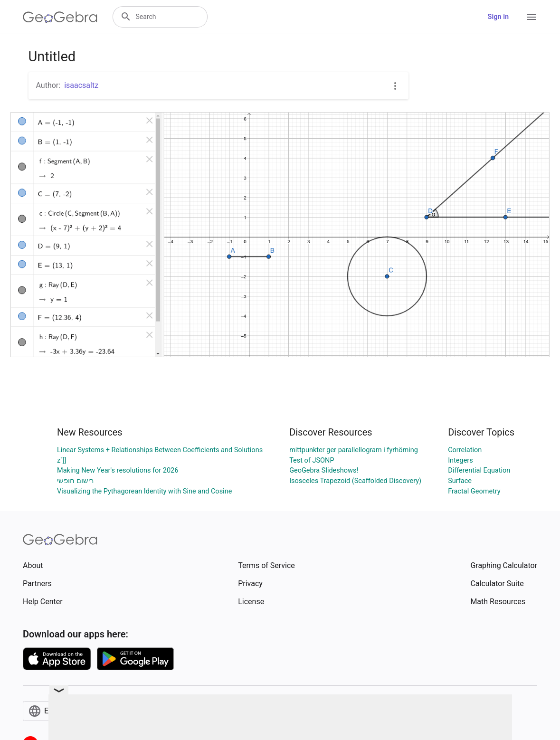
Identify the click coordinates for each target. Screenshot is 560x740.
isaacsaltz (81, 85)
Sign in (498, 17)
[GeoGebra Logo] (60, 17)
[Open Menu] (532, 17)
